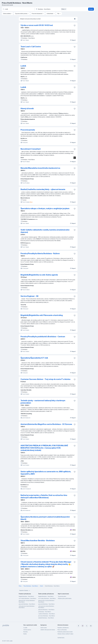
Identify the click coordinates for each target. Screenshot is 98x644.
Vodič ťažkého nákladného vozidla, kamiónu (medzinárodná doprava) (45, 231)
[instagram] (83, 626)
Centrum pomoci (27, 630)
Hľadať (91, 9)
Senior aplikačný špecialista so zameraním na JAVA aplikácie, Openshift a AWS (46, 473)
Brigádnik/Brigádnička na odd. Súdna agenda (39, 275)
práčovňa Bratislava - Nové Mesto (46, 610)
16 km (64, 9)
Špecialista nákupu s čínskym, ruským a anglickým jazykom (45, 208)
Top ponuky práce (62, 596)
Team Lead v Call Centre (31, 47)
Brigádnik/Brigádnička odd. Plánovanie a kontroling (42, 315)
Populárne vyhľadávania (63, 628)
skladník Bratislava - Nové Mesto (46, 618)
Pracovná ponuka (28, 130)
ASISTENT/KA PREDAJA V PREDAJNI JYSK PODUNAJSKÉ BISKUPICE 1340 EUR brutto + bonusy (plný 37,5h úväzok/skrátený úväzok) (44, 448)
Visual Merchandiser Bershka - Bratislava (38, 541)
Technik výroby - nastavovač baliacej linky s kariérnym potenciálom (43, 402)
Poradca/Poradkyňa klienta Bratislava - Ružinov (40, 253)
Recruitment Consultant (31, 149)
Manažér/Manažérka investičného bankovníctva (40, 168)
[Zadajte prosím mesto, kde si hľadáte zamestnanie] (51, 9)
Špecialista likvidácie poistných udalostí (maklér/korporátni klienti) (45, 518)
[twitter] (87, 626)
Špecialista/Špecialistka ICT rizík (34, 358)
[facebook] (78, 626)
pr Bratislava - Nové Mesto (45, 612)
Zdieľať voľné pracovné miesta (48, 630)
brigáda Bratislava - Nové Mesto (26, 596)
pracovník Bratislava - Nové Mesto (27, 604)
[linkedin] (91, 626)
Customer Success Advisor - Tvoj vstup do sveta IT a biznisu (45, 379)
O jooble (25, 628)
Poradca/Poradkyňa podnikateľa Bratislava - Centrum (43, 337)
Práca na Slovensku (62, 630)
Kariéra (25, 634)
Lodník (23, 66)
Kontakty (26, 632)
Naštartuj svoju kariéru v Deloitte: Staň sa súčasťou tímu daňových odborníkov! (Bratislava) (44, 496)
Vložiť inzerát (44, 628)
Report (73, 40)
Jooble (11, 641)
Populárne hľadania (25, 590)
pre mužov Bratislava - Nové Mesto (47, 616)
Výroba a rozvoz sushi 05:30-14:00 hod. (37, 25)
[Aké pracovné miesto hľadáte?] (18, 9)
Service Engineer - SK (30, 296)
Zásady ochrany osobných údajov (65, 634)
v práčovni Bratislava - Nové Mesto (47, 614)
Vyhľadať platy (61, 638)
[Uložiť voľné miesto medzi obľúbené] (75, 26)
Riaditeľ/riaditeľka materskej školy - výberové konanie (43, 189)
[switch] (75, 19)
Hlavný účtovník (27, 108)
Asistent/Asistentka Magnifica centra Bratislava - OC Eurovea (46, 424)
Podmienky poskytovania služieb (65, 632)
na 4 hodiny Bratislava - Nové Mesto (27, 598)
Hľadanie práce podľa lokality (65, 598)
